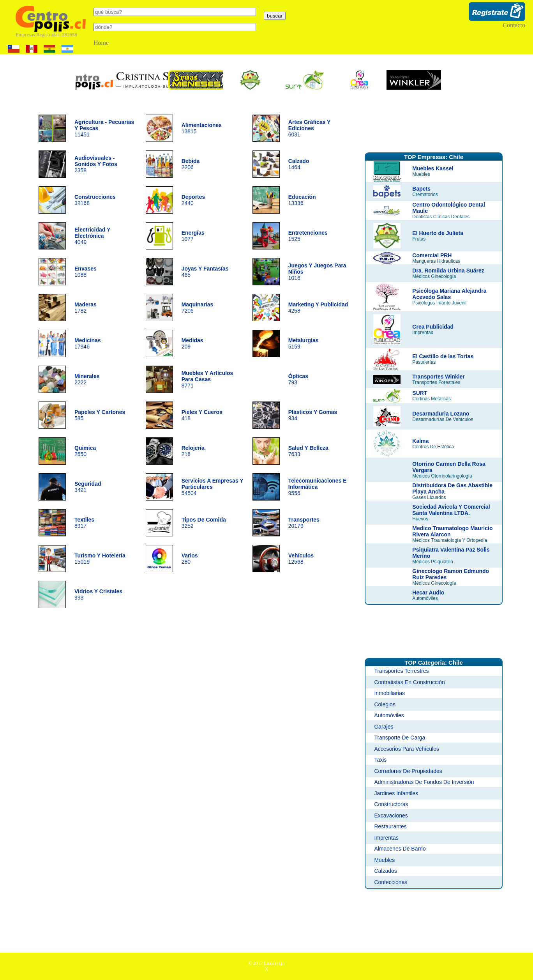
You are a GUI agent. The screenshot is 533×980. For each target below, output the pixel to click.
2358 (96, 164)
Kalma (420, 441)
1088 (86, 272)
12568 (301, 559)
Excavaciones (391, 815)
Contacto (514, 25)
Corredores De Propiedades (408, 771)
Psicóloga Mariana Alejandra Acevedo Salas (449, 294)
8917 (84, 523)
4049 (92, 236)
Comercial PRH (432, 255)
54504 (213, 487)
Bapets (421, 189)
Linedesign (274, 963)
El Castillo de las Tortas (443, 356)
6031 (309, 128)
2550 (85, 451)
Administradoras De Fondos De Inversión (424, 782)
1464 (299, 164)
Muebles (384, 860)
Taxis (380, 760)
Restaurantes (390, 826)
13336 (302, 200)
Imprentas (386, 838)
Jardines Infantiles (396, 793)
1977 (193, 236)
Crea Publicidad (433, 327)
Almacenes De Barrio (400, 849)
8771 (207, 379)
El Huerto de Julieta (438, 233)
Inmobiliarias (389, 693)
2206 (191, 164)
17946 (88, 343)
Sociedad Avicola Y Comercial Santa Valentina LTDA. (451, 510)
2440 (193, 200)
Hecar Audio (428, 593)
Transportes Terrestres (401, 671)
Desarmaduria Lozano (441, 414)
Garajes (384, 727)
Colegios (385, 704)
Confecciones (391, 882)
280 (190, 559)
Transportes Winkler (438, 377)
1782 (86, 308)
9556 (318, 487)
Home (101, 43)
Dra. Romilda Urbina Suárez (448, 271)
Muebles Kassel (433, 168)
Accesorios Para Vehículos (407, 749)
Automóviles (389, 715)
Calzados (385, 871)
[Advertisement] (434, 126)
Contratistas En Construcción (409, 682)
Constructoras (391, 804)
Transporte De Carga (400, 738)
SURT (420, 393)
